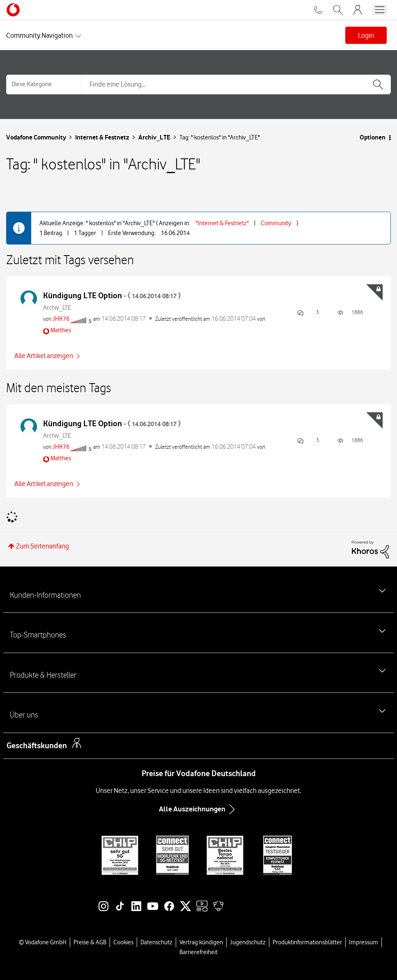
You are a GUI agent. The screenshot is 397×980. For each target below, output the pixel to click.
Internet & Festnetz (102, 137)
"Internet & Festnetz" (222, 223)
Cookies (123, 942)
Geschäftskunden (37, 746)
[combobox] (236, 85)
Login (366, 35)
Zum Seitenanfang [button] (42, 546)
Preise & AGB (90, 942)
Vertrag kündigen (201, 942)
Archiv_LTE (154, 137)
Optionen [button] (373, 137)
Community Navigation (39, 35)
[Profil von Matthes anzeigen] (61, 330)
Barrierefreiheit (198, 952)
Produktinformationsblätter (307, 942)
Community (276, 223)
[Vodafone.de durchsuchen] (338, 10)
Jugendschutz (248, 942)
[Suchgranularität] (44, 85)
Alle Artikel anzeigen (44, 356)
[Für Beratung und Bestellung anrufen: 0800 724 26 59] (318, 10)
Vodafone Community (36, 137)
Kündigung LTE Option (112, 296)
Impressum (364, 942)
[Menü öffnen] (380, 10)
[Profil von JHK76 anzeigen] (61, 319)
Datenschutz (156, 942)
